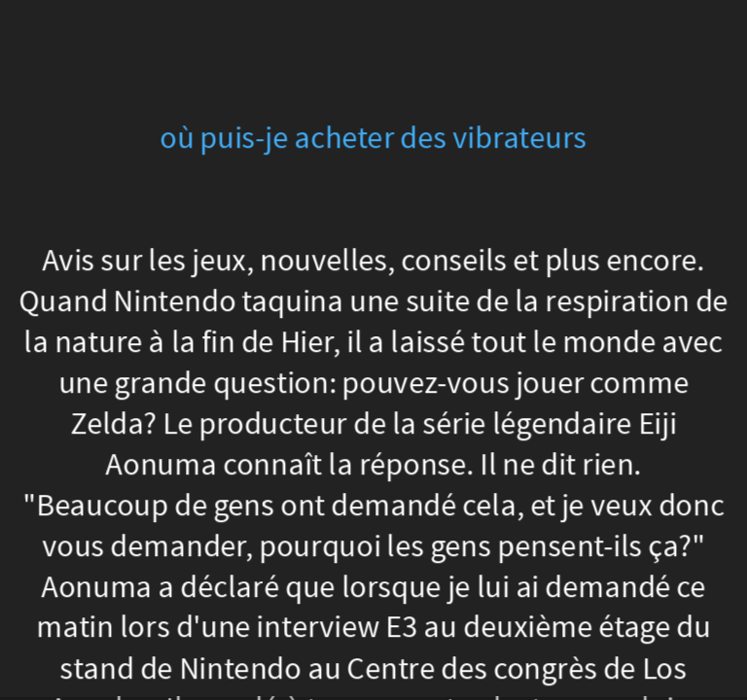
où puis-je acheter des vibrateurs (373, 139)
